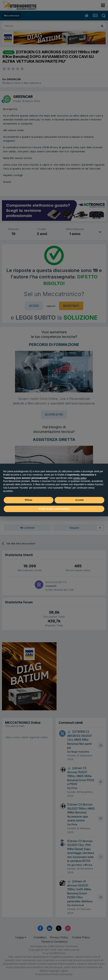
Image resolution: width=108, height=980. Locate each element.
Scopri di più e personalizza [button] (54, 509)
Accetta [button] (79, 500)
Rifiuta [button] (29, 500)
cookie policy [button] (80, 478)
